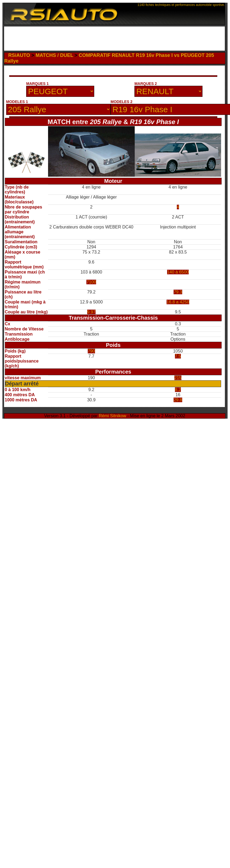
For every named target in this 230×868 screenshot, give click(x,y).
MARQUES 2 (146, 84)
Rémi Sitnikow (112, 416)
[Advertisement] (54, 77)
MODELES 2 (122, 102)
